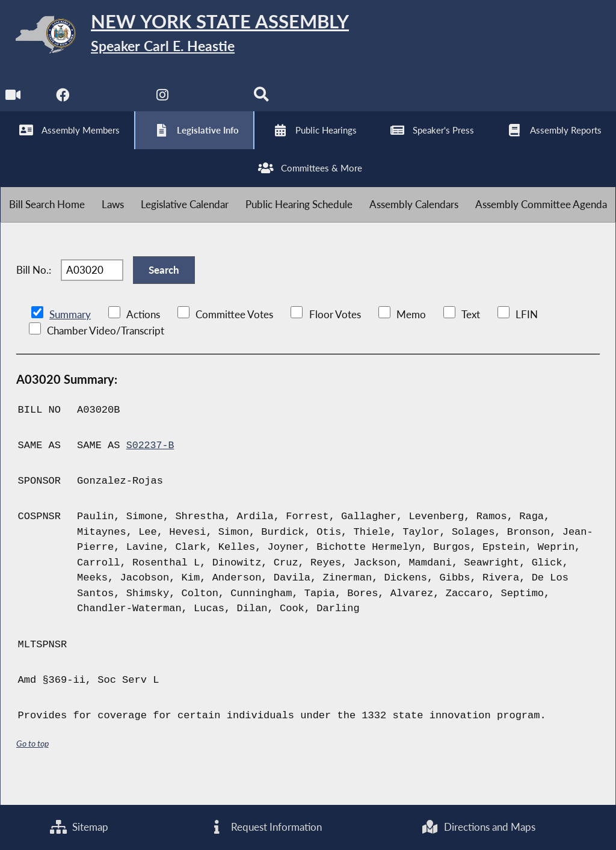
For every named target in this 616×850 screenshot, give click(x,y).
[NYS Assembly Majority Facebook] (63, 103)
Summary (70, 337)
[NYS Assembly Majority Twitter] (114, 103)
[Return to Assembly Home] (186, 37)
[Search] (264, 103)
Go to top (32, 766)
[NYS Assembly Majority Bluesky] (214, 103)
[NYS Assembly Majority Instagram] (164, 103)
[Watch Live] (14, 103)
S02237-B (151, 468)
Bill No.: (34, 290)
